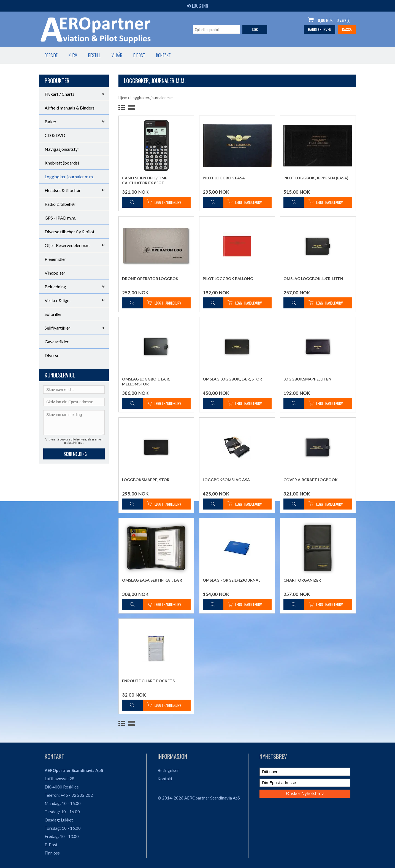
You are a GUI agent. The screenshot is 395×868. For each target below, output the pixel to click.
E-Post (51, 845)
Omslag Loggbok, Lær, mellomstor (146, 381)
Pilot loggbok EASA (224, 178)
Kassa (347, 29)
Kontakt (163, 55)
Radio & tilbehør (60, 204)
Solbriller (53, 314)
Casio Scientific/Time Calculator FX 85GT (145, 180)
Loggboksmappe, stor (146, 480)
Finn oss (52, 853)
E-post (139, 55)
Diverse (52, 355)
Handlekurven (320, 29)
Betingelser (168, 770)
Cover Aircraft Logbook (311, 480)
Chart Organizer (302, 580)
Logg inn (198, 6)
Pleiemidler (55, 259)
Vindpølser (55, 273)
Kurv (73, 55)
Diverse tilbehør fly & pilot (70, 232)
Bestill (94, 55)
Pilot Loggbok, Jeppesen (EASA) (316, 178)
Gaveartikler (57, 342)
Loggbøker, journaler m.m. (69, 176)
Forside (51, 55)
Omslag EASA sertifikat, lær (152, 580)
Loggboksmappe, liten (307, 379)
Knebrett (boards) (62, 163)
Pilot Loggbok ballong (228, 279)
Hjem (123, 98)
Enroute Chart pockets (148, 681)
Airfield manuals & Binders (70, 108)
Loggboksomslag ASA (226, 480)
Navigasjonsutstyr (62, 149)
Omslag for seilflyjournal (232, 580)
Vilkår (117, 55)
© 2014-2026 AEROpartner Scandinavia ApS (199, 798)
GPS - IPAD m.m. (60, 218)
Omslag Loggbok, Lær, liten (313, 279)
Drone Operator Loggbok (150, 279)
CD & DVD (55, 135)
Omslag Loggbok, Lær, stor (232, 379)
